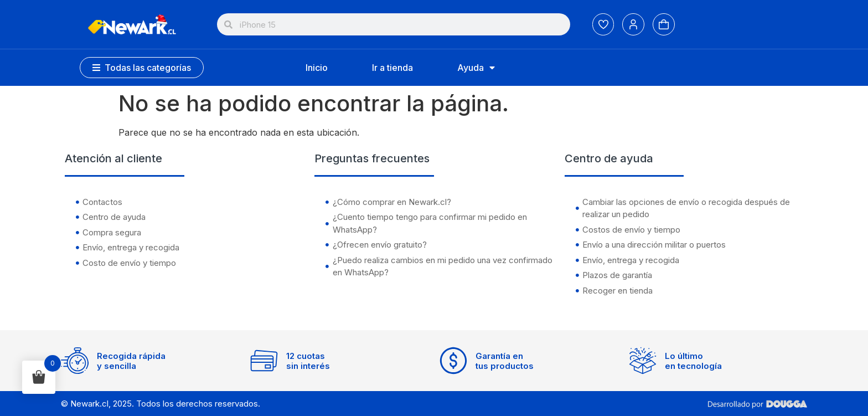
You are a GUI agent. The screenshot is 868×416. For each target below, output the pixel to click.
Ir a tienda (392, 68)
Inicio (317, 68)
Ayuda (476, 68)
